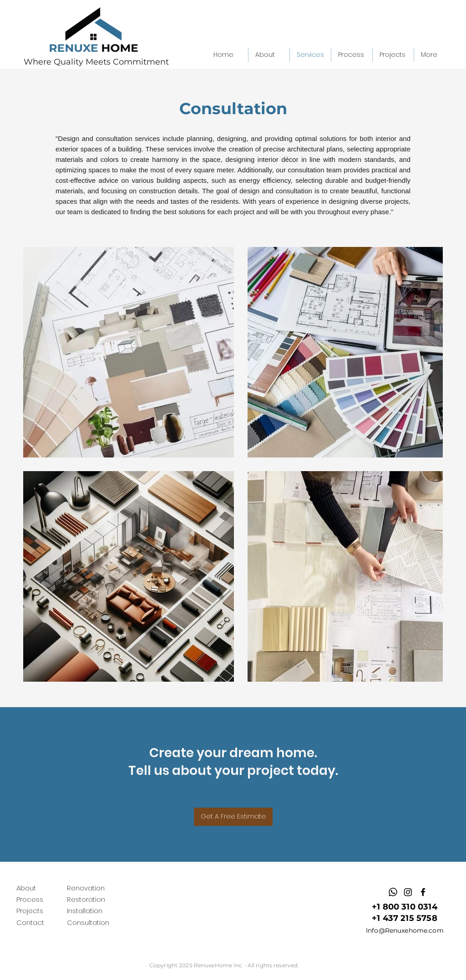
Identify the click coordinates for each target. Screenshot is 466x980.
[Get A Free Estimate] (233, 817)
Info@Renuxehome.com (405, 930)
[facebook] (423, 892)
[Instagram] (408, 892)
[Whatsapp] (393, 892)
